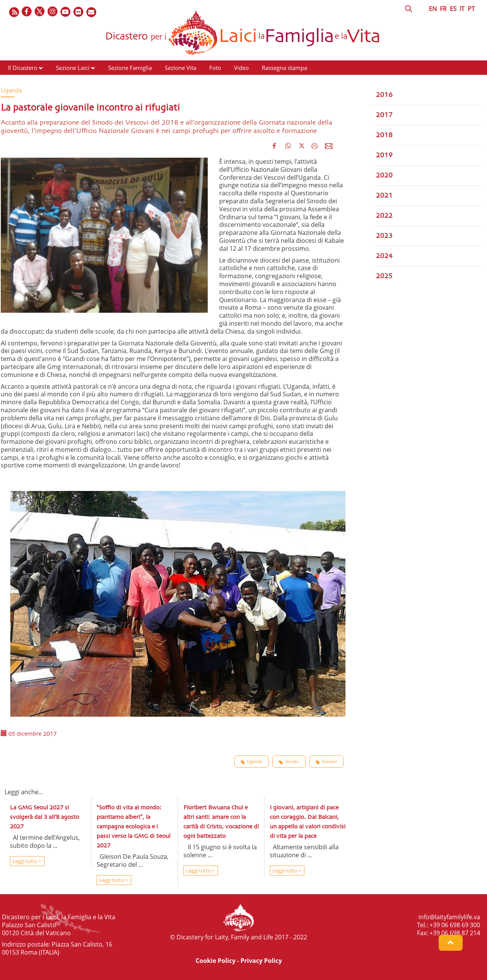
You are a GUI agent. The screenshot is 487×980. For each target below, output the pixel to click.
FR (443, 9)
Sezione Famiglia (130, 68)
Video (241, 68)
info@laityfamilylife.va (449, 917)
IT (462, 9)
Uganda (251, 762)
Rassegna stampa (284, 68)
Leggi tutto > (26, 861)
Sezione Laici (73, 68)
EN (433, 9)
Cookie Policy (216, 961)
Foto (215, 68)
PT (471, 9)
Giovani (326, 762)
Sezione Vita (181, 68)
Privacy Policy (261, 961)
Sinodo (289, 762)
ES (453, 9)
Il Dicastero (23, 68)
